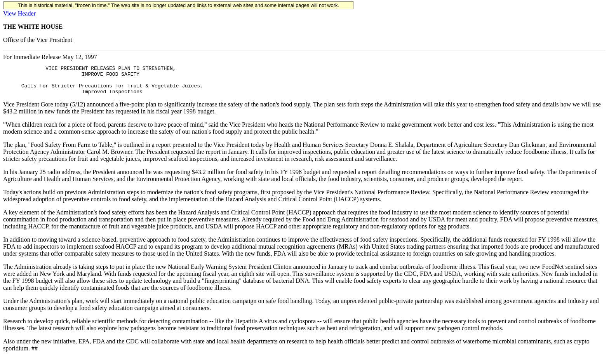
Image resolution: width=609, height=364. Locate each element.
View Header (19, 13)
